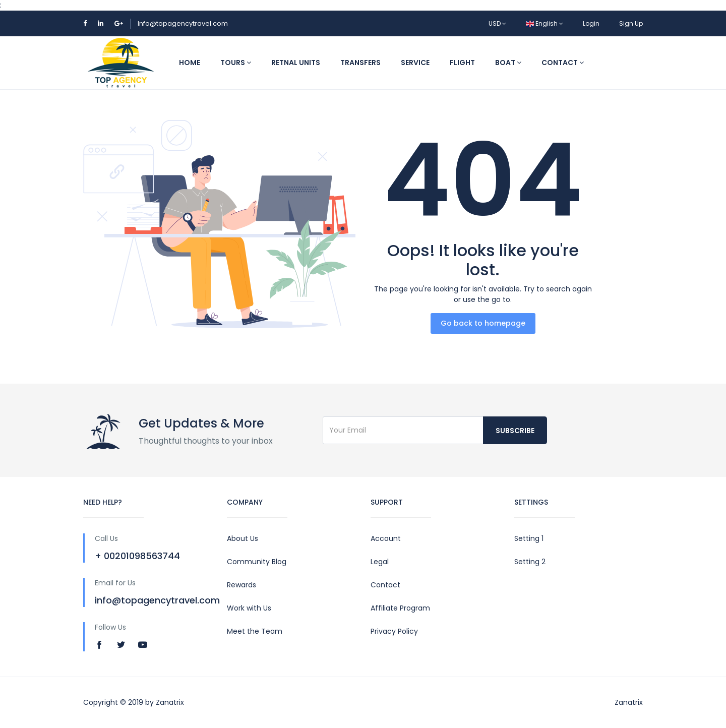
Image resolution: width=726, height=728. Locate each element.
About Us (243, 538)
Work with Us (249, 608)
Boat (508, 63)
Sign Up (631, 23)
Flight (462, 63)
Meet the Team (255, 631)
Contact (563, 63)
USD (497, 23)
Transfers (360, 63)
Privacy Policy (394, 631)
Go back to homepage (483, 323)
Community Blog (257, 562)
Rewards (241, 585)
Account (386, 538)
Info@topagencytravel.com (183, 23)
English (544, 23)
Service (415, 63)
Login (591, 23)
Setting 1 (529, 538)
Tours (236, 63)
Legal (380, 562)
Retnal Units (296, 63)
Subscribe (515, 431)
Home (190, 63)
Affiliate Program (400, 608)
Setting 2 (530, 562)
